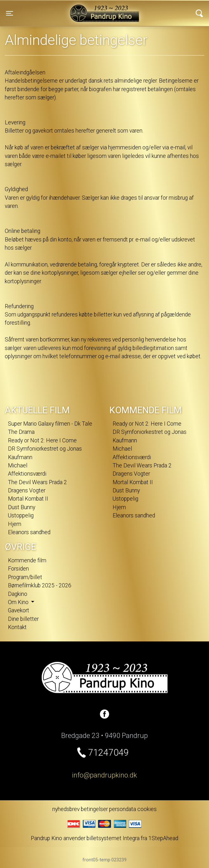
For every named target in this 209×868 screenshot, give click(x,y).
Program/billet (25, 577)
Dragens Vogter (27, 490)
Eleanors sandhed (29, 532)
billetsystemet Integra (113, 838)
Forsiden (18, 569)
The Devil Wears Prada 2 (37, 482)
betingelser (94, 809)
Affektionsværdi (27, 474)
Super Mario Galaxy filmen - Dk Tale (50, 424)
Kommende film (27, 560)
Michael (18, 465)
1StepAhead (163, 838)
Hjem (15, 524)
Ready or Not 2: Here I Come (42, 440)
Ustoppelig (21, 515)
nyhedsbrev (66, 809)
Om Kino (19, 602)
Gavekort (19, 610)
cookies (147, 809)
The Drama (21, 432)
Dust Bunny (22, 507)
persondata (123, 809)
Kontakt (17, 627)
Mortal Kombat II (28, 499)
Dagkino (18, 594)
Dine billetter (23, 619)
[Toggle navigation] (10, 13)
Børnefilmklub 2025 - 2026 (40, 585)
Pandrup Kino (62, 9)
